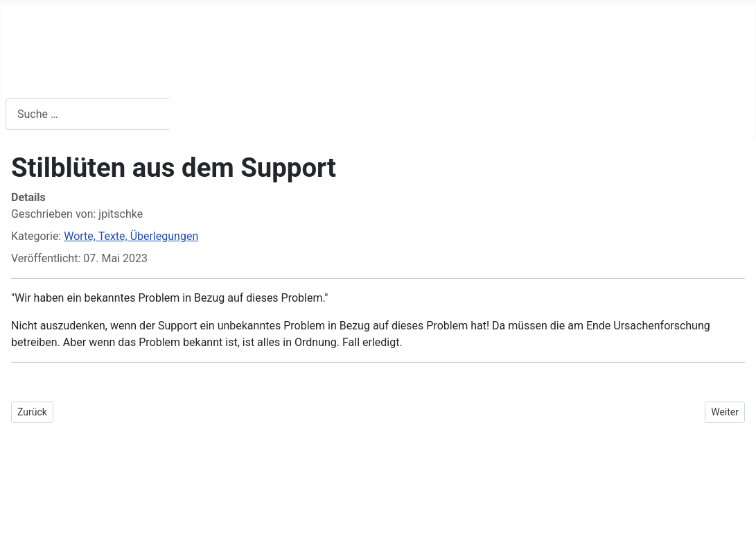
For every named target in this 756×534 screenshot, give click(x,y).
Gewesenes (536, 78)
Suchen (201, 114)
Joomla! (26, 498)
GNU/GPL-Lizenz (178, 498)
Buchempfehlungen (76, 78)
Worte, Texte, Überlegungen (131, 236)
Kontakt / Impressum (413, 78)
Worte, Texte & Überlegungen (242, 78)
